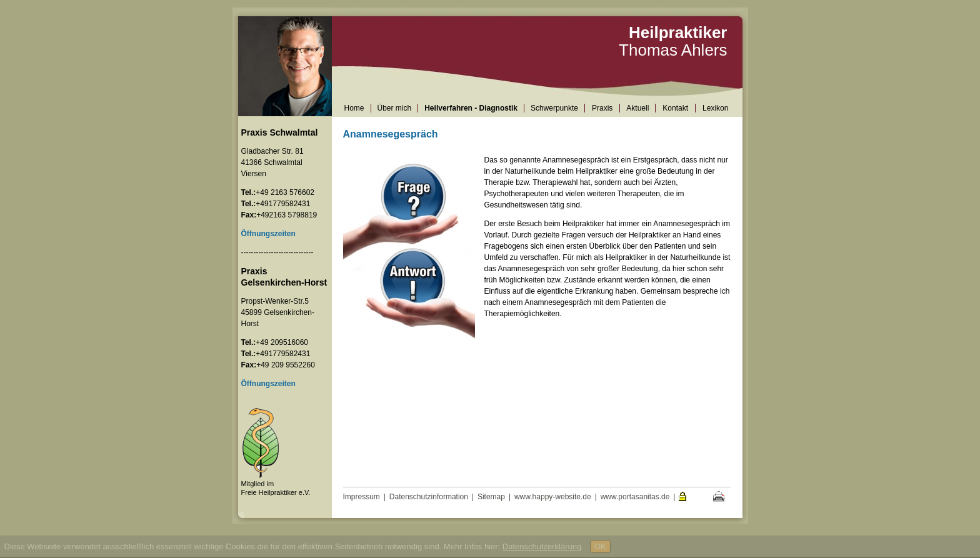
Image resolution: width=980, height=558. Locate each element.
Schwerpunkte (554, 108)
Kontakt (675, 108)
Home (354, 108)
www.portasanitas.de (635, 497)
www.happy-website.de (553, 497)
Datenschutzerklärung (542, 546)
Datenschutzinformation (429, 497)
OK (600, 546)
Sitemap (491, 497)
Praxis (602, 108)
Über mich (395, 108)
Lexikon (715, 108)
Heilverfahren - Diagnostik (471, 108)
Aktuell (637, 108)
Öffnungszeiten (268, 384)
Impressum (362, 497)
